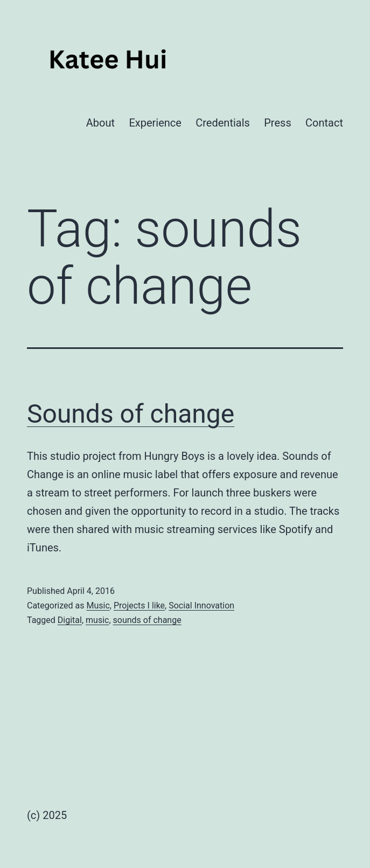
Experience (155, 123)
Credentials (223, 123)
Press (277, 123)
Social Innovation (201, 605)
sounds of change (147, 620)
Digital (70, 620)
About (100, 123)
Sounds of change (131, 414)
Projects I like (139, 605)
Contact (324, 123)
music (97, 620)
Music (98, 605)
